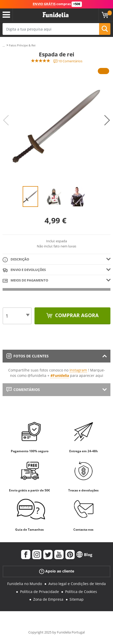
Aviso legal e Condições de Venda (77, 584)
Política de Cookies (81, 592)
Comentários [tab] (23, 390)
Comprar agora (76, 315)
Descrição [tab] (16, 260)
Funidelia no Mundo (25, 584)
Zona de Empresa (48, 599)
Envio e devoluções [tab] (24, 270)
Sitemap (77, 599)
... (4, 46)
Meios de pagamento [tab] (25, 281)
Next (107, 120)
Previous (6, 120)
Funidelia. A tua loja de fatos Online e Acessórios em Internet (56, 15)
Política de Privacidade (40, 592)
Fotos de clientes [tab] (28, 356)
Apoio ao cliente (57, 571)
